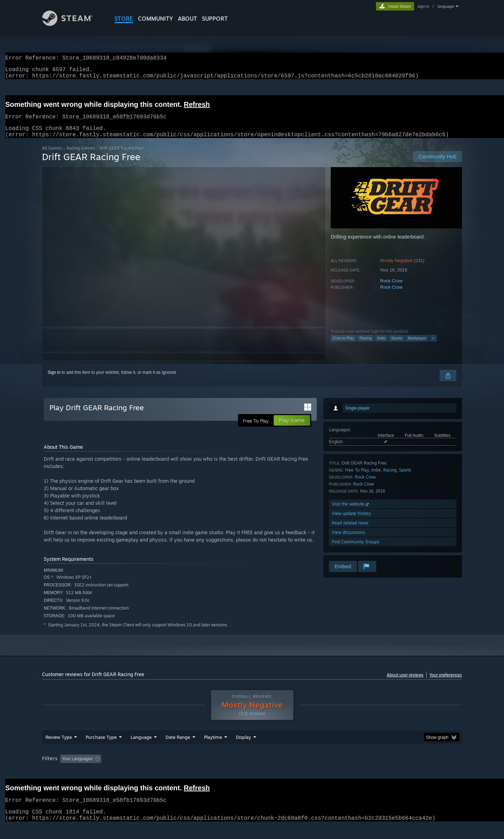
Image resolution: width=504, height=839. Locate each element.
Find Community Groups (356, 550)
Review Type (59, 750)
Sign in (54, 381)
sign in (423, 6)
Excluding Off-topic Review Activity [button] (148, 772)
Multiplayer (417, 346)
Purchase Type (101, 750)
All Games (52, 156)
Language (141, 750)
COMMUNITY (155, 19)
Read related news (350, 531)
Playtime (213, 750)
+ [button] (433, 346)
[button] (65, 772)
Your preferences (446, 683)
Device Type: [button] (401, 772)
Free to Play (344, 346)
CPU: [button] (347, 772)
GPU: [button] (370, 772)
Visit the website (351, 512)
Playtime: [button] (202, 772)
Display (243, 750)
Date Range (178, 750)
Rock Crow (391, 289)
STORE (124, 19)
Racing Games (81, 156)
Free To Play (357, 478)
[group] (252, 773)
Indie (381, 346)
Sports (397, 346)
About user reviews (405, 683)
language (446, 6)
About (187, 19)
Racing (365, 346)
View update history (351, 522)
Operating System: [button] (311, 772)
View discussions (348, 541)
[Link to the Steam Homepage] (73, 24)
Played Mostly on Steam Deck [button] (252, 772)
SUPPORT (215, 19)
